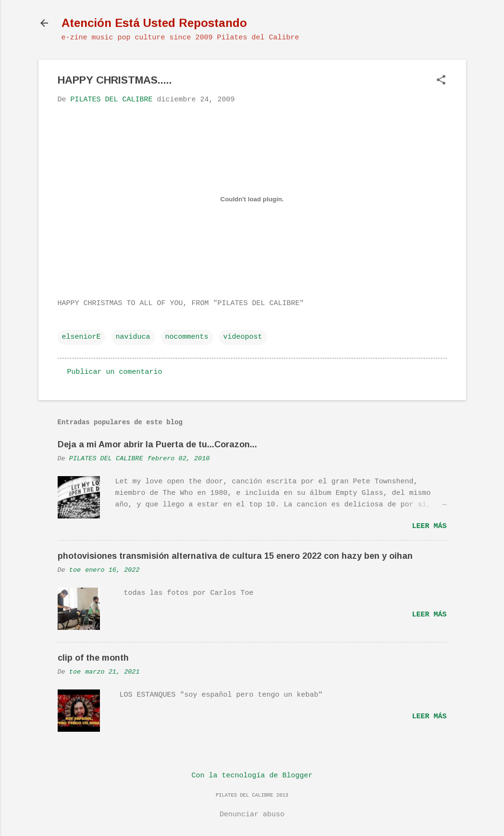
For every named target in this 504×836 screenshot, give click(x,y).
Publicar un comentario (115, 372)
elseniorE (81, 337)
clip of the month (93, 658)
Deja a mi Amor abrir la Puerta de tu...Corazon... (157, 444)
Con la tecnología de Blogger (252, 776)
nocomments (187, 337)
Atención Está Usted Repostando (154, 23)
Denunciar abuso (252, 815)
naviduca (133, 337)
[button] (441, 81)
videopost (243, 337)
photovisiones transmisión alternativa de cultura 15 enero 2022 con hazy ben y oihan (235, 556)
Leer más (429, 526)
